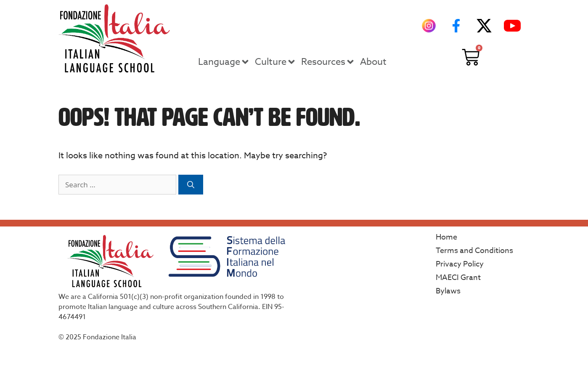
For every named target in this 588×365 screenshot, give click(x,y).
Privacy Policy (460, 264)
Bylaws (448, 291)
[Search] (191, 185)
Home (446, 237)
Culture (276, 62)
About (373, 62)
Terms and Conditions (474, 251)
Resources (328, 62)
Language (224, 62)
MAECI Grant (458, 278)
